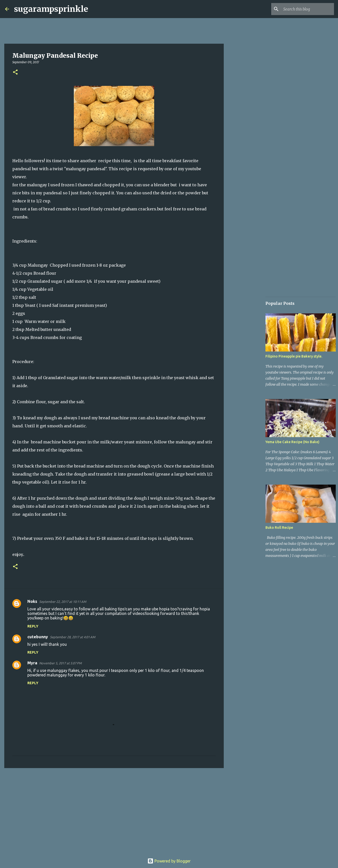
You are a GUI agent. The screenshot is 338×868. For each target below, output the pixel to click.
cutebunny (38, 637)
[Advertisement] (114, 811)
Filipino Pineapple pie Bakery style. (294, 356)
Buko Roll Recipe (279, 528)
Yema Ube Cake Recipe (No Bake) (292, 442)
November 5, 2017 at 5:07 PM (60, 663)
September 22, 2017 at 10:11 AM (63, 602)
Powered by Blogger (169, 861)
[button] (15, 72)
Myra (32, 663)
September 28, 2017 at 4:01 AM (73, 637)
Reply (33, 626)
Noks (32, 601)
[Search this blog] (308, 9)
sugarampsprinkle (51, 9)
